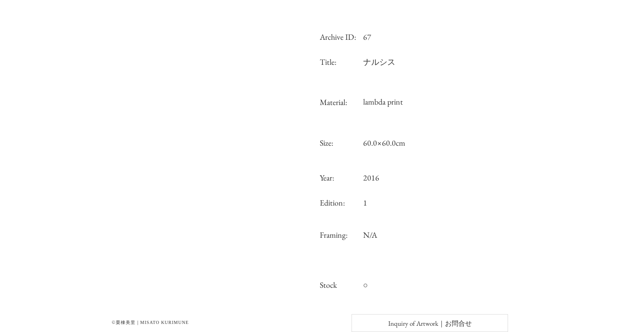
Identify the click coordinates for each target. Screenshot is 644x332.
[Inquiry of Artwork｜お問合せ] (430, 323)
